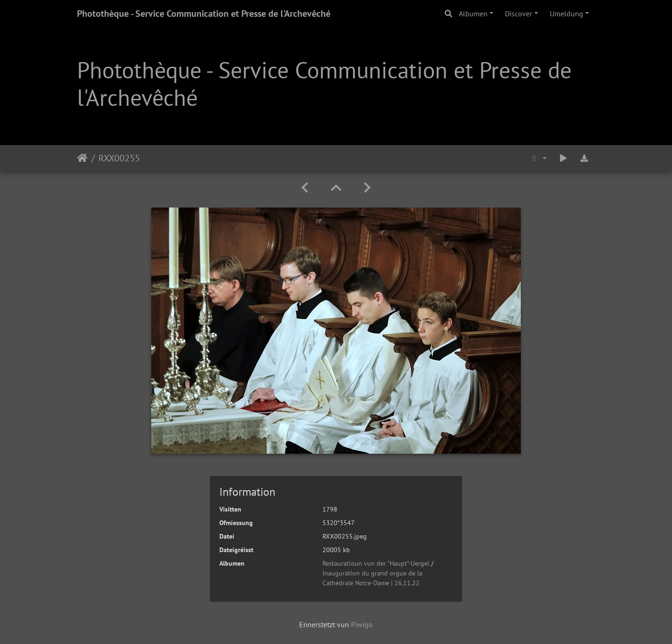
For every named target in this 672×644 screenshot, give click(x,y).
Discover (518, 14)
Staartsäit (82, 158)
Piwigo (362, 624)
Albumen (473, 14)
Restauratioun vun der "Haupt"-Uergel (376, 563)
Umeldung (567, 14)
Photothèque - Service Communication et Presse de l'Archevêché (204, 14)
